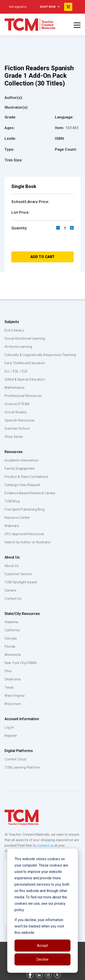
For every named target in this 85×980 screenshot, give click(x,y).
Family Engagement (20, 469)
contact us (45, 845)
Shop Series (14, 437)
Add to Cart (42, 257)
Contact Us (13, 599)
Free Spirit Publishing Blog (25, 509)
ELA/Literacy (14, 330)
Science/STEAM (17, 404)
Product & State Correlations (26, 477)
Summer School (17, 429)
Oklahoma (12, 679)
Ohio (8, 671)
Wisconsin (13, 704)
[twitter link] (57, 975)
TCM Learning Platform (22, 767)
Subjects (12, 322)
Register (11, 736)
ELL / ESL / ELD (16, 371)
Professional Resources (23, 396)
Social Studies (16, 412)
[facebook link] (30, 975)
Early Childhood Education (25, 363)
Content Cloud (15, 759)
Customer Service (18, 574)
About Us (12, 557)
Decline (42, 959)
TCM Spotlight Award (21, 582)
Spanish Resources (20, 420)
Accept (42, 946)
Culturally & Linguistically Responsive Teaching (40, 355)
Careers (11, 590)
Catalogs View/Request (22, 485)
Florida (10, 647)
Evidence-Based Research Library (30, 493)
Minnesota (13, 655)
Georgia (11, 638)
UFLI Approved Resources (24, 534)
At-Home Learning (18, 347)
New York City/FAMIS (21, 663)
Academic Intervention (22, 460)
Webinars (12, 526)
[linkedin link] (39, 975)
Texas (9, 687)
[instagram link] (48, 975)
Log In (9, 727)
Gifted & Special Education (25, 379)
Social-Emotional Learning (25, 338)
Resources (14, 452)
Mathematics (15, 388)
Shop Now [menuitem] (48, 7)
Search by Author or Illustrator (28, 542)
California (12, 630)
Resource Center (17, 518)
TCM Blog (12, 501)
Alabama (11, 622)
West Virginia (15, 696)
